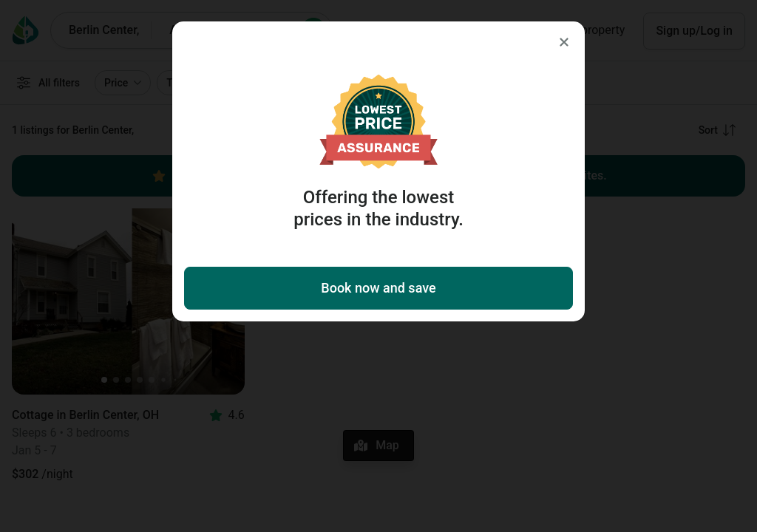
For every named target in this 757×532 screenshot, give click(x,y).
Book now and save (378, 288)
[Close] (564, 42)
